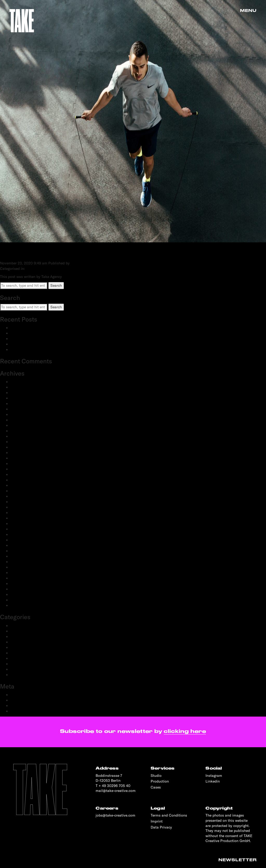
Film (14, 642)
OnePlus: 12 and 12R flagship (34, 350)
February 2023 (22, 436)
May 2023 (19, 425)
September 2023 (24, 420)
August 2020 (21, 529)
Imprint (157, 821)
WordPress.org (22, 711)
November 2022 (24, 453)
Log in (15, 695)
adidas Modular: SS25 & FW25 (36, 333)
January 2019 (21, 600)
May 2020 (19, 540)
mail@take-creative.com (116, 791)
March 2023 (20, 431)
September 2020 (24, 524)
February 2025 (22, 393)
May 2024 (19, 404)
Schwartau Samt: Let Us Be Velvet (39, 339)
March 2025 (20, 387)
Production (19, 658)
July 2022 (18, 469)
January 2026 (22, 382)
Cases (156, 787)
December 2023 (23, 415)
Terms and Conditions (169, 815)
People (16, 647)
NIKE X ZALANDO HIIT (48, 253)
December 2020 (24, 513)
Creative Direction (25, 631)
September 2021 (24, 475)
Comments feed (23, 706)
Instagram (214, 776)
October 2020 (22, 518)
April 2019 (19, 589)
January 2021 (21, 507)
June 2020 (19, 535)
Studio (156, 776)
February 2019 (22, 595)
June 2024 (19, 398)
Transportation (23, 675)
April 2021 (19, 491)
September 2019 (24, 573)
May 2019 (18, 584)
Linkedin (213, 781)
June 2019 (19, 578)
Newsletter (238, 860)
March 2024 (20, 409)
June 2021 (19, 485)
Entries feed (20, 700)
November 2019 (23, 562)
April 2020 (19, 545)
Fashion (17, 637)
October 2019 (21, 567)
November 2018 (23, 605)
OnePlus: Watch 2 (25, 344)
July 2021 (18, 480)
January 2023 (22, 442)
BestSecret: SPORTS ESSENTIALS (39, 328)
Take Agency (81, 263)
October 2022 (22, 458)
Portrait (17, 653)
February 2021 (22, 502)
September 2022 (24, 464)
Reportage (19, 664)
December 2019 (23, 556)
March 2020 (21, 551)
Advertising (20, 626)
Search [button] (56, 285)
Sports (16, 669)
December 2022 (23, 447)
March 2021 (20, 496)
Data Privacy (161, 827)
